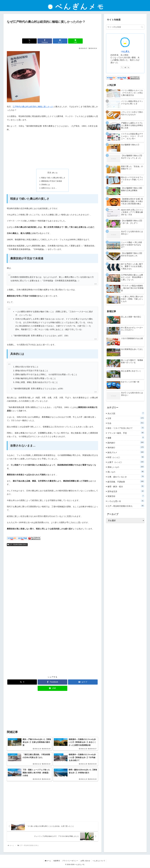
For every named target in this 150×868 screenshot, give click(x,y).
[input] (125, 27)
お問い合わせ (85, 861)
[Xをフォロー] (122, 67)
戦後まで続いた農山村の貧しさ (53, 178)
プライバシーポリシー (70, 861)
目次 (49, 173)
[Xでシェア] (29, 41)
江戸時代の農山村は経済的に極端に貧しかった (33, 107)
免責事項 (57, 861)
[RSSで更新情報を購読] (128, 67)
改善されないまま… (49, 188)
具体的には (46, 185)
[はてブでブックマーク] (60, 41)
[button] (142, 27)
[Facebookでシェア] (45, 41)
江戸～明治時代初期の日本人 (17, 545)
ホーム (48, 861)
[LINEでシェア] (75, 41)
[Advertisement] (52, 31)
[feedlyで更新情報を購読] (125, 67)
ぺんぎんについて (99, 861)
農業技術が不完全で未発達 (52, 181)
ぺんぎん (125, 51)
